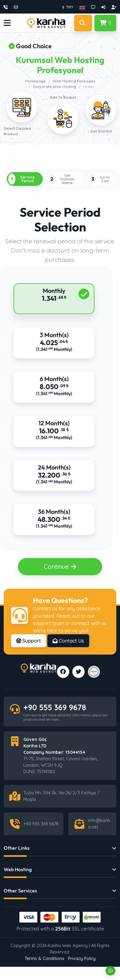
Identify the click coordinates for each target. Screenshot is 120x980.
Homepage (35, 81)
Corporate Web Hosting (55, 87)
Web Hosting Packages (74, 81)
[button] (82, 7)
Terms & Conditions (44, 960)
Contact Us (68, 642)
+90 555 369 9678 (55, 708)
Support (29, 642)
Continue (60, 568)
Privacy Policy (82, 960)
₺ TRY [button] (68, 7)
